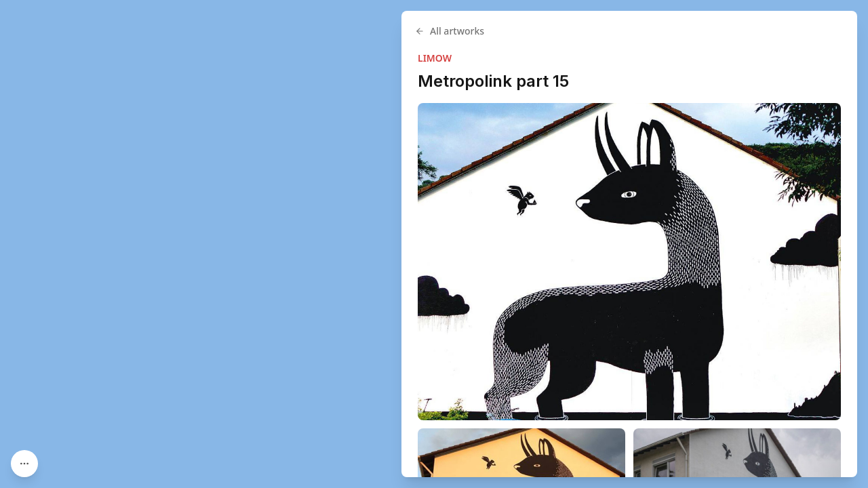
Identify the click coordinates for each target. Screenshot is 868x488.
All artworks (450, 31)
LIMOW (435, 58)
